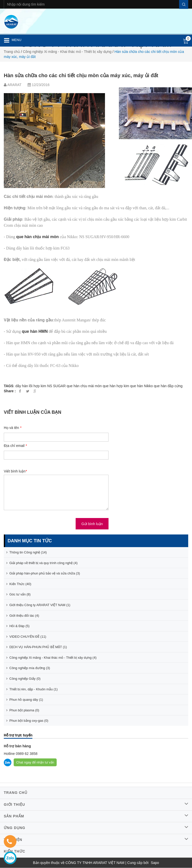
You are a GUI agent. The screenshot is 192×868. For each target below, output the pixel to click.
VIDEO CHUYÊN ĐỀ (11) (26, 637)
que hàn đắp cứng (168, 386)
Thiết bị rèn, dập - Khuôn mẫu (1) (32, 689)
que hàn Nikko (142, 386)
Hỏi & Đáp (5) (18, 626)
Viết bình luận (15, 471)
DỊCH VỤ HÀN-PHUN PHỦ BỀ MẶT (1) (37, 647)
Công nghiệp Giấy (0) (23, 679)
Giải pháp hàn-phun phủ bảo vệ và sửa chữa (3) (43, 573)
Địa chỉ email (15, 446)
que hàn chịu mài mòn (84, 386)
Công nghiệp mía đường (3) (28, 668)
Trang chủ (12, 52)
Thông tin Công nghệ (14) (27, 552)
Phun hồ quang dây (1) (25, 700)
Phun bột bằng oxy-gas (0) (27, 721)
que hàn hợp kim (116, 386)
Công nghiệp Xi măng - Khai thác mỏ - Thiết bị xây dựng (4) (51, 658)
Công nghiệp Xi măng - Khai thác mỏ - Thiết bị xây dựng (67, 52)
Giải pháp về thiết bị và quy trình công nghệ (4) (42, 563)
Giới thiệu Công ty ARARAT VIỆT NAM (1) (38, 605)
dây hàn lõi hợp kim (31, 386)
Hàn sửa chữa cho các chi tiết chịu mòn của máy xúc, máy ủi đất (81, 75)
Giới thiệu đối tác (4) (23, 616)
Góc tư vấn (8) (18, 594)
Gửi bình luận (92, 524)
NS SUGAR (56, 386)
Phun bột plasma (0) (23, 710)
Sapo (155, 863)
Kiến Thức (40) (19, 584)
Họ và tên (13, 428)
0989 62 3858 (26, 754)
